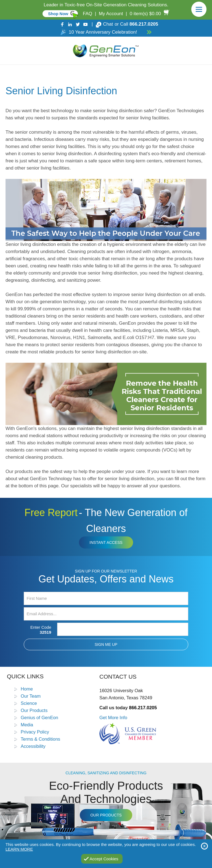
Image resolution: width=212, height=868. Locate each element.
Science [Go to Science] (29, 703)
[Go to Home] (106, 51)
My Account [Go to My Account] (111, 14)
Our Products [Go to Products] (34, 710)
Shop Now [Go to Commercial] (58, 14)
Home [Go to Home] (27, 689)
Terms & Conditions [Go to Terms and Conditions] (40, 739)
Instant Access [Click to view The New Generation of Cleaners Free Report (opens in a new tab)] (106, 542)
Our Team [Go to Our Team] (31, 696)
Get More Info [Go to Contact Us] (113, 717)
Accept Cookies (104, 859)
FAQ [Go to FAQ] (88, 14)
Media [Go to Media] (27, 725)
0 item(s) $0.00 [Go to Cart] (145, 14)
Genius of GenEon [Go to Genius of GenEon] (39, 717)
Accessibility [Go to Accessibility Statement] (33, 746)
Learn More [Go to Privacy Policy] (19, 849)
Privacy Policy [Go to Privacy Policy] (35, 732)
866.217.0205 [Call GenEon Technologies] (144, 24)
